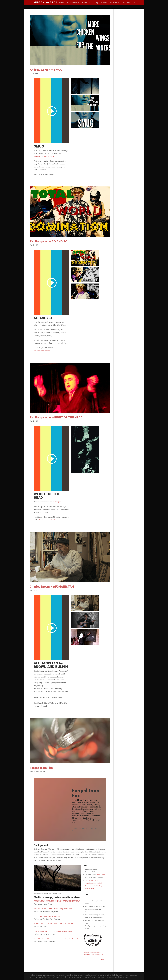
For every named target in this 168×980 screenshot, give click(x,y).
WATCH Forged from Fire (86, 828)
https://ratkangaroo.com (42, 351)
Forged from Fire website (92, 880)
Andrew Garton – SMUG (46, 70)
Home (61, 3)
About (85, 3)
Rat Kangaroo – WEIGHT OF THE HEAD (56, 417)
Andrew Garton (101, 875)
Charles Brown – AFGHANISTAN (52, 587)
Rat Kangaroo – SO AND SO (49, 241)
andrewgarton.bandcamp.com (44, 156)
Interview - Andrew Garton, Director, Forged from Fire (53, 909)
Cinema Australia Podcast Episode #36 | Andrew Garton (53, 931)
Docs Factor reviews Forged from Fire (47, 916)
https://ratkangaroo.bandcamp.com (50, 520)
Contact (126, 3)
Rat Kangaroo (57, 502)
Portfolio (72, 3)
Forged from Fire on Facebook (94, 883)
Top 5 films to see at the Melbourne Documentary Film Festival (56, 939)
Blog (96, 3)
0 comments (42, 771)
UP (102, 959)
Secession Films (110, 3)
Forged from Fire (41, 768)
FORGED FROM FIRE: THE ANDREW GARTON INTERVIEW (57, 901)
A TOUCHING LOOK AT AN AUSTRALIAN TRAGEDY (54, 924)
